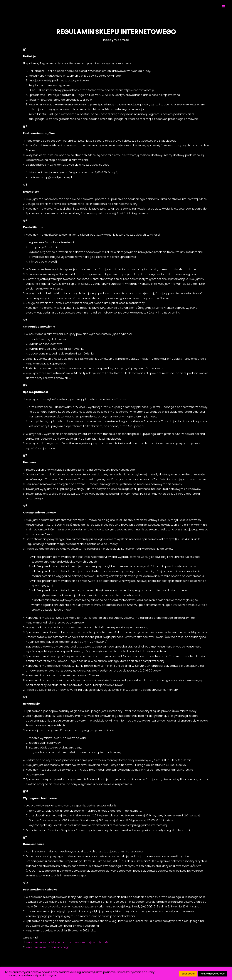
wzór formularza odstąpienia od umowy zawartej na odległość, (68, 942)
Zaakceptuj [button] (188, 974)
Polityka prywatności (213, 974)
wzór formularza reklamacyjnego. (48, 947)
